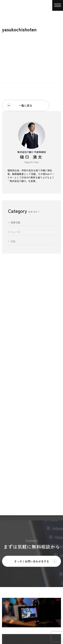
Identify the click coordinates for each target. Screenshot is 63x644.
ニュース (15, 232)
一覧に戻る (20, 105)
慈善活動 (15, 223)
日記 (13, 242)
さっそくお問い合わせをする (36, 561)
